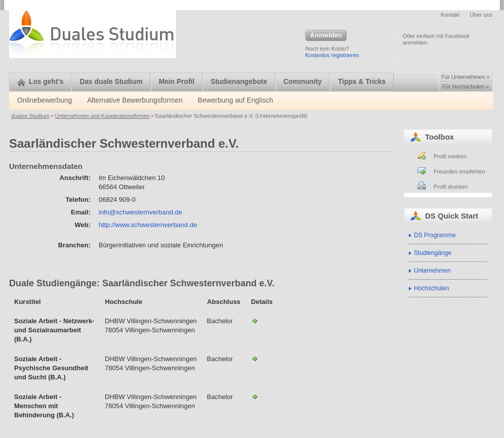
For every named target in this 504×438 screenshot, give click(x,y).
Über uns (481, 15)
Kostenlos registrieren (332, 55)
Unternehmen (432, 271)
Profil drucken (451, 187)
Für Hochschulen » (466, 86)
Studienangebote (239, 82)
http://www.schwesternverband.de (148, 225)
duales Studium (30, 116)
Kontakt (450, 15)
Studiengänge (433, 253)
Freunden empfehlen (459, 171)
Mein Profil (177, 82)
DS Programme (435, 235)
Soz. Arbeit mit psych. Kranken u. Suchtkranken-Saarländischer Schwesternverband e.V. (255, 359)
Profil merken (450, 156)
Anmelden (326, 36)
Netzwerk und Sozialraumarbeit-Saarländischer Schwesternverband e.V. (255, 321)
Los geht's (40, 82)
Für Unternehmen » (465, 77)
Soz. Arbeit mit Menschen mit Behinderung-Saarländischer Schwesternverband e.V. (255, 397)
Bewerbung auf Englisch (236, 100)
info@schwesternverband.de (140, 212)
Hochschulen (431, 288)
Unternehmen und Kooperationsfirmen (102, 116)
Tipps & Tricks (362, 82)
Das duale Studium (111, 82)
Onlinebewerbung (45, 100)
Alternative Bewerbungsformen (135, 100)
